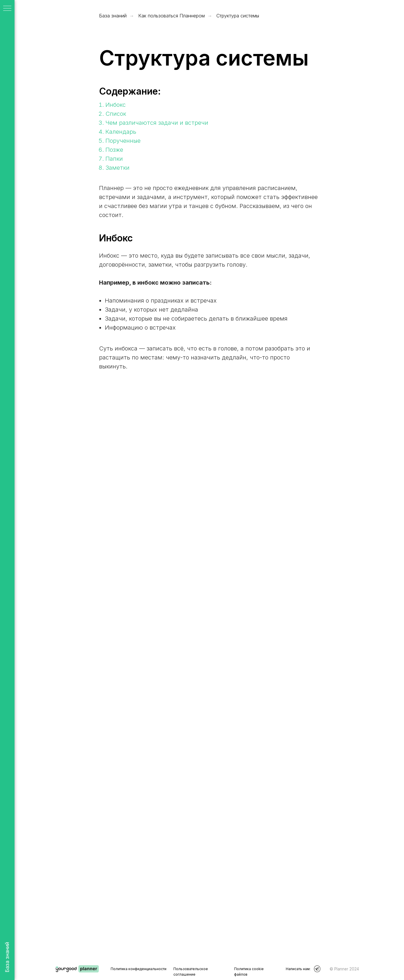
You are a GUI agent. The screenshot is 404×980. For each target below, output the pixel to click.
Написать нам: (298, 969)
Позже (114, 150)
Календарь (121, 132)
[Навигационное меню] (7, 9)
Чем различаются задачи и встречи (157, 123)
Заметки (117, 168)
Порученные (123, 141)
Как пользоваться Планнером (172, 16)
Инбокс (116, 105)
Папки (114, 159)
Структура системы (238, 16)
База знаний (113, 16)
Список (116, 114)
